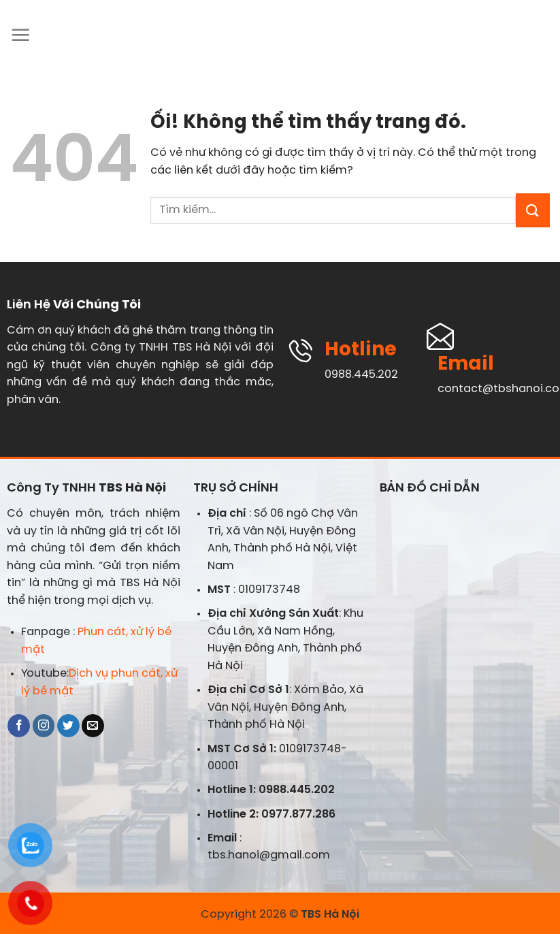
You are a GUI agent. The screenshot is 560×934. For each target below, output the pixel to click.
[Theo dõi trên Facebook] (19, 726)
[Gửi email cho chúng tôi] (93, 726)
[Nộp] (533, 210)
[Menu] (20, 35)
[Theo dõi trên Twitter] (68, 726)
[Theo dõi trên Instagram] (44, 726)
